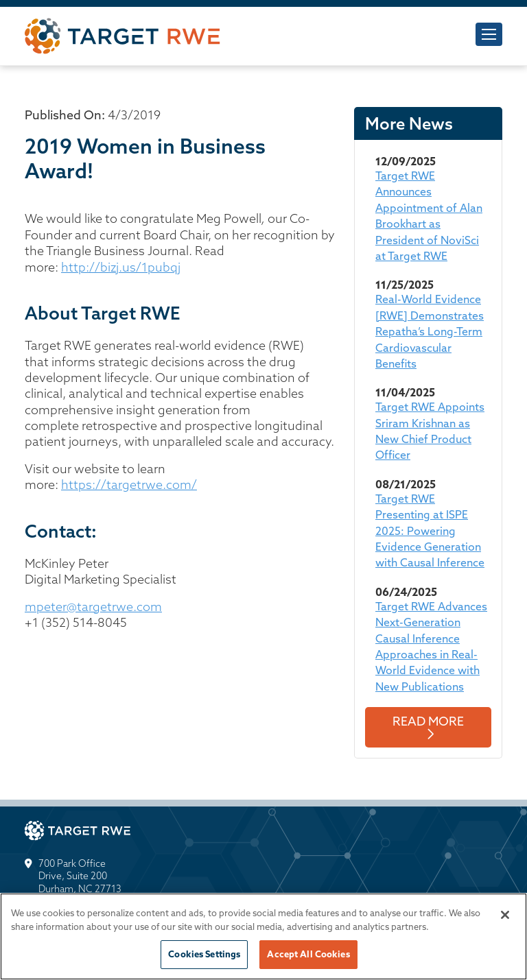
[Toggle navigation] (489, 34)
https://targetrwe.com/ (129, 485)
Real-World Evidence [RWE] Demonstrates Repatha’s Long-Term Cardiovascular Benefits (430, 331)
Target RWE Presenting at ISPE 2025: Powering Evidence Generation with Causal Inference (430, 531)
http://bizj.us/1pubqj (121, 267)
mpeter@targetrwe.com (93, 607)
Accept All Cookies (308, 954)
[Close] (505, 915)
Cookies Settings (204, 954)
